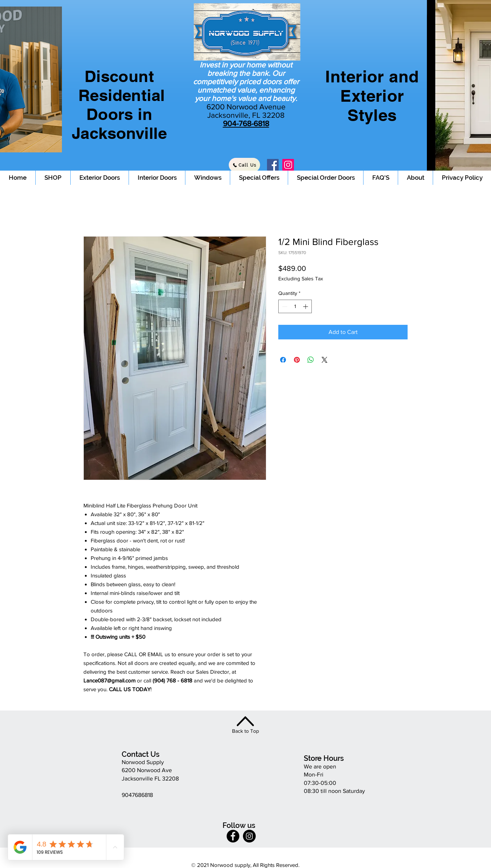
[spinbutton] (295, 306)
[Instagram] (288, 165)
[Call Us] (244, 165)
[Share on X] (325, 360)
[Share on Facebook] (283, 360)
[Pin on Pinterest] (297, 360)
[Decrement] (284, 306)
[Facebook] (273, 165)
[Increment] (306, 306)
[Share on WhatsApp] (311, 360)
